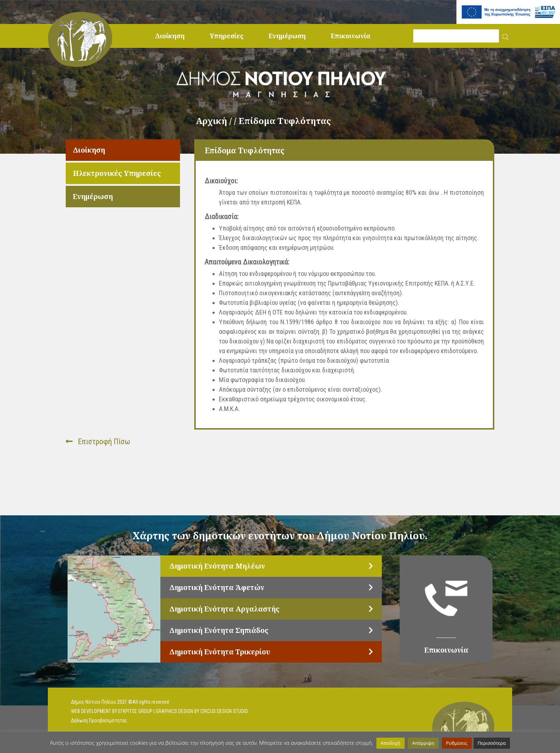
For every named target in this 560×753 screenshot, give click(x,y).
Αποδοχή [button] (391, 743)
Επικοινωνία (351, 36)
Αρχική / (215, 121)
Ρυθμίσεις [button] (457, 743)
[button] (506, 36)
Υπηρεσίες (227, 36)
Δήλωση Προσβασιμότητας (99, 720)
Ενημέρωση (287, 36)
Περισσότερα (492, 743)
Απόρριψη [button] (423, 743)
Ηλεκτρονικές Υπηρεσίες (117, 173)
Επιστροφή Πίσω (98, 442)
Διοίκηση (170, 36)
